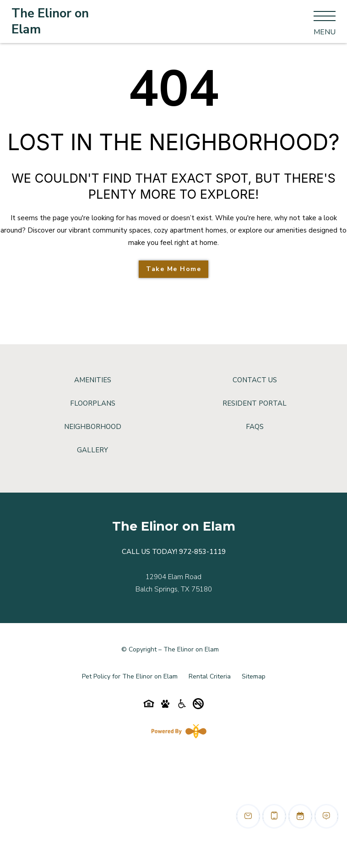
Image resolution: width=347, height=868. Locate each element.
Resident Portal (255, 403)
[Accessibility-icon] (182, 706)
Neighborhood (93, 427)
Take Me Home (173, 269)
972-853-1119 (202, 552)
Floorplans (93, 403)
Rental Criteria (210, 676)
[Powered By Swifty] (177, 731)
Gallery (92, 450)
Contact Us (255, 380)
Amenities (93, 380)
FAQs (255, 427)
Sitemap (254, 676)
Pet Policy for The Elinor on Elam (130, 676)
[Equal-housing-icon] (149, 706)
